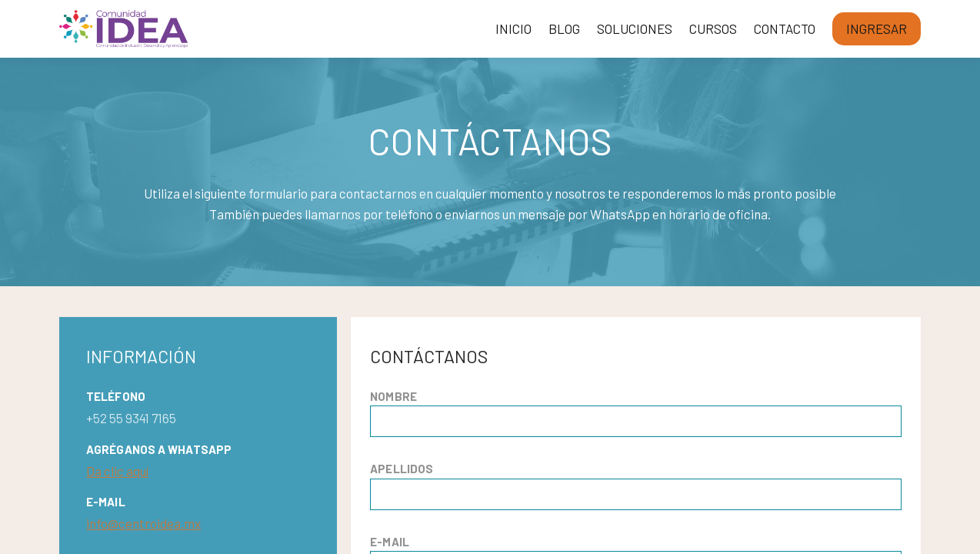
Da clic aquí (117, 471)
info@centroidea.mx (143, 523)
